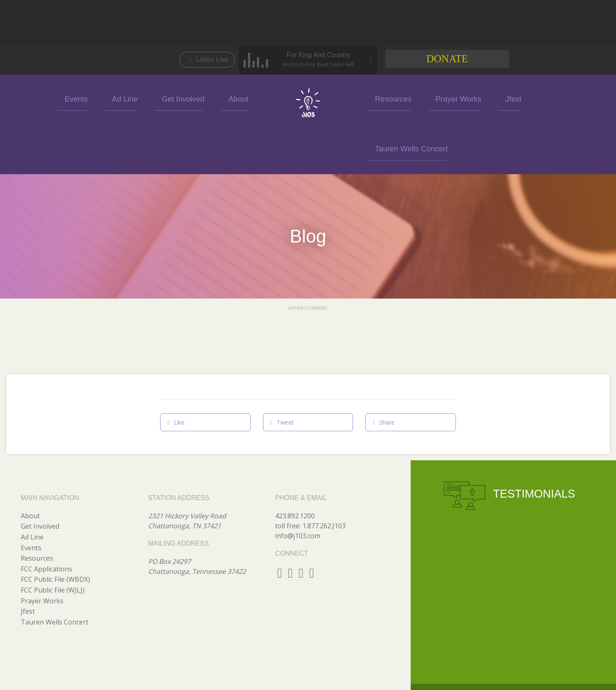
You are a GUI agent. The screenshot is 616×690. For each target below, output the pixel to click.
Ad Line (149, 98)
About (240, 98)
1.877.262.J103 (324, 476)
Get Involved (196, 98)
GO (517, 675)
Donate (447, 59)
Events (111, 98)
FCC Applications (46, 519)
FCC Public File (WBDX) (55, 530)
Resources (383, 98)
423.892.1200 (295, 466)
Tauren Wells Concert (535, 98)
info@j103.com (298, 486)
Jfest (480, 98)
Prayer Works (436, 98)
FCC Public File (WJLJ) (53, 540)
